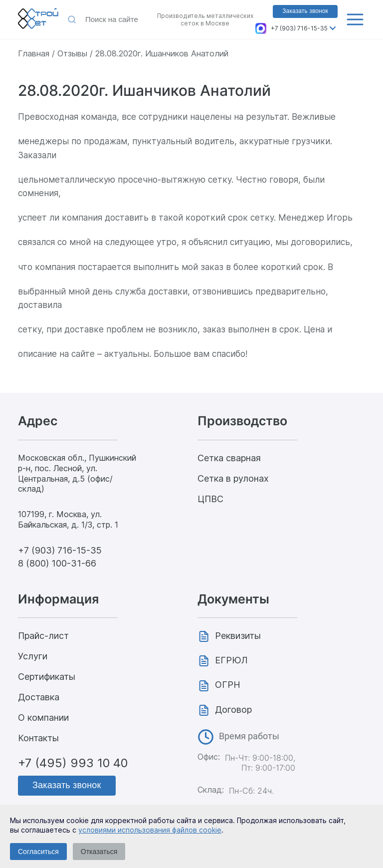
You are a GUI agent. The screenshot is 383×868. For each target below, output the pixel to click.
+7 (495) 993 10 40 (73, 763)
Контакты (38, 738)
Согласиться (38, 852)
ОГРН (228, 685)
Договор (233, 710)
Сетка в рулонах (233, 478)
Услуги (33, 656)
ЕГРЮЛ (231, 660)
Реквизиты (238, 636)
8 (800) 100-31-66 (57, 563)
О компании (43, 718)
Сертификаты (47, 677)
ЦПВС (210, 499)
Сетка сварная (229, 458)
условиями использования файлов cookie (150, 830)
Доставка (39, 697)
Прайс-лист (43, 636)
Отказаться (99, 852)
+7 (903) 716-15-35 (299, 28)
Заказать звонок (305, 11)
